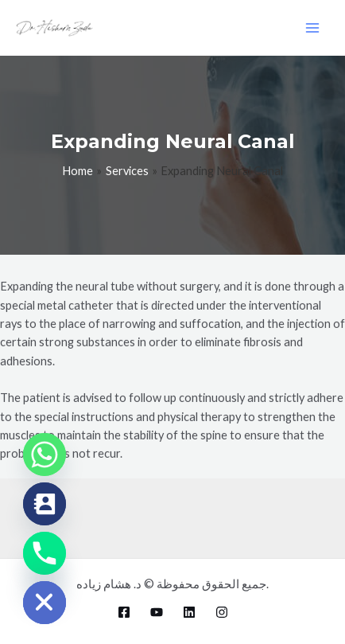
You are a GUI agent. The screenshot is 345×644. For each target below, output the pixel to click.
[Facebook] (124, 612)
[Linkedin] (189, 612)
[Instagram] (222, 612)
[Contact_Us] (45, 504)
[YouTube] (157, 612)
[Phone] (45, 553)
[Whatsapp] (45, 455)
